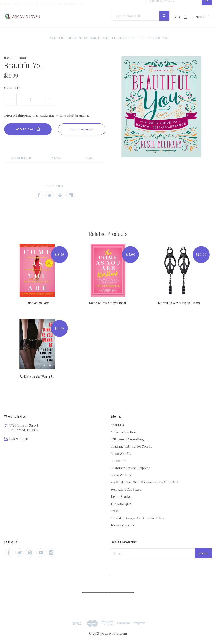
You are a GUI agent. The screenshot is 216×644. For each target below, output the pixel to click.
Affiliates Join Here (124, 432)
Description (21, 158)
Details (88, 158)
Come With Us (121, 453)
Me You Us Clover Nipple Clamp (179, 303)
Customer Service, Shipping (130, 468)
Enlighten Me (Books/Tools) (84, 38)
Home (51, 38)
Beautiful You (157, 38)
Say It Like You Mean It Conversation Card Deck (145, 482)
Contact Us (118, 461)
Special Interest (127, 38)
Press (115, 511)
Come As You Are (37, 303)
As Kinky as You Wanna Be (37, 377)
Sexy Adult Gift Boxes (126, 489)
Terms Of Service (123, 525)
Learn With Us (121, 475)
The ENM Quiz (121, 504)
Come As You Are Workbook (108, 303)
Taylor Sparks (121, 496)
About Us (117, 425)
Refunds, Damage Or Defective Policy (137, 518)
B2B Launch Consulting (127, 439)
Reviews (55, 158)
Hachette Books (16, 58)
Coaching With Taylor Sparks (131, 446)
